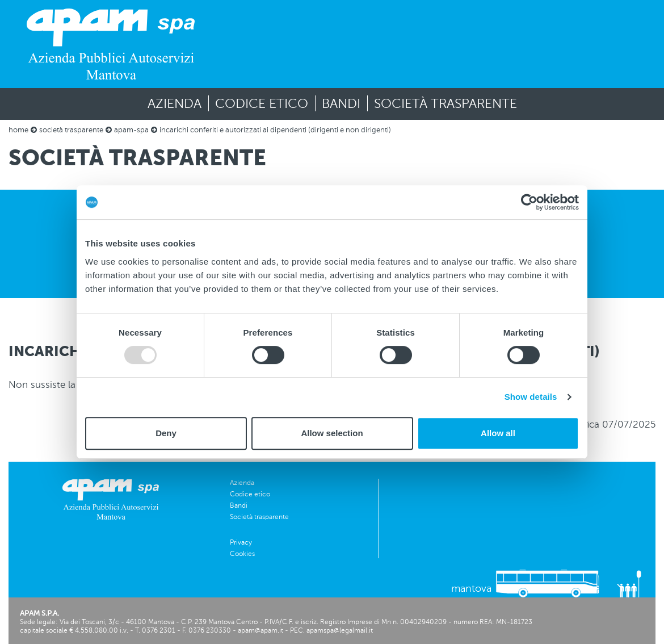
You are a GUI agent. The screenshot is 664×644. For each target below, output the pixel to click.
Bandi (341, 104)
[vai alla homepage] (111, 44)
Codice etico (262, 104)
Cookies (242, 554)
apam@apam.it (260, 630)
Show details (531, 397)
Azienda (175, 104)
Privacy (241, 542)
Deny (166, 433)
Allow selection (332, 433)
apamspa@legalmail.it (340, 630)
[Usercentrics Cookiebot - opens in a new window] (529, 202)
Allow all (498, 433)
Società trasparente (446, 104)
